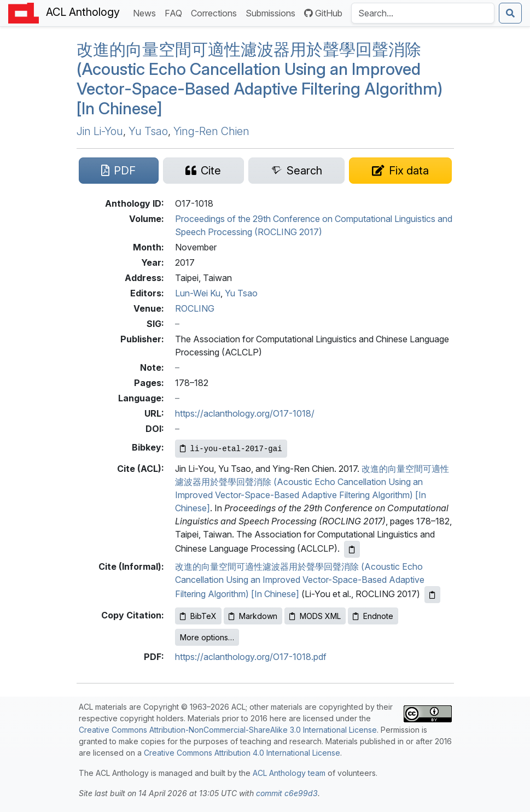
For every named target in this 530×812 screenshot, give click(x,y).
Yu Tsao (148, 131)
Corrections (216, 12)
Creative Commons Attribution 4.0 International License (242, 753)
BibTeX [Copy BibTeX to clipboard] (198, 616)
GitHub (323, 13)
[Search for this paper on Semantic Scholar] (296, 171)
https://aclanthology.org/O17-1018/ (245, 413)
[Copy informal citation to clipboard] (432, 595)
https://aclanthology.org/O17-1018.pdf (251, 657)
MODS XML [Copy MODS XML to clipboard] (315, 616)
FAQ (176, 12)
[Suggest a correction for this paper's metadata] (400, 171)
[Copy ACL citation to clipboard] (352, 549)
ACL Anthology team (289, 773)
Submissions (273, 12)
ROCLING (195, 308)
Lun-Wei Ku (198, 293)
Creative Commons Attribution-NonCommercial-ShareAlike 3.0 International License (228, 730)
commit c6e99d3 (287, 793)
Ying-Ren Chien (211, 131)
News (147, 12)
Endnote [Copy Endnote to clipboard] (373, 616)
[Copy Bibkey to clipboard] (231, 449)
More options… (207, 637)
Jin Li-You (100, 131)
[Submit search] (510, 13)
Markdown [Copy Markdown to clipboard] (253, 616)
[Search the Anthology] (423, 13)
